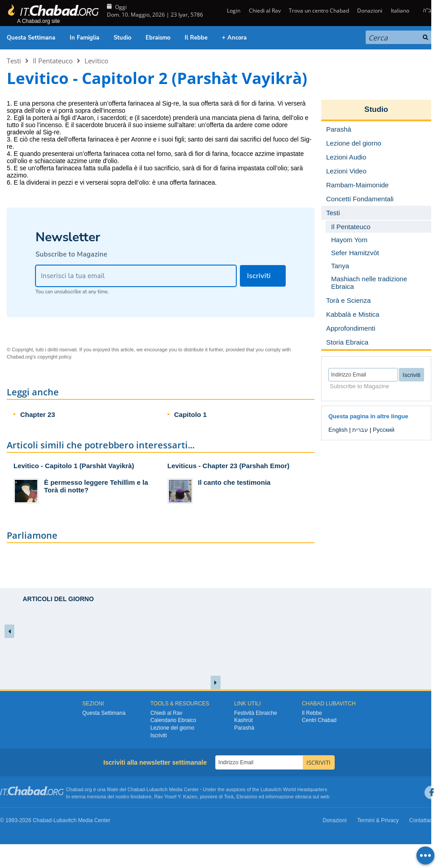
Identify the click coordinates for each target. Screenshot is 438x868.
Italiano (400, 11)
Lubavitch (157, 789)
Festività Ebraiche (255, 713)
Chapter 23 (38, 414)
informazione (280, 797)
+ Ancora (234, 38)
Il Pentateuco (53, 61)
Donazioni (370, 11)
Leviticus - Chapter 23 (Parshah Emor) (229, 466)
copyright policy (54, 357)
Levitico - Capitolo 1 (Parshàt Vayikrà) (74, 466)
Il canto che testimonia (234, 482)
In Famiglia (84, 38)
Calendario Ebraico (173, 720)
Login (233, 11)
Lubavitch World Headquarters (294, 789)
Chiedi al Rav (265, 11)
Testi (14, 61)
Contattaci (421, 820)
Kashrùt (243, 720)
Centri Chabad (319, 720)
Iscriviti (159, 735)
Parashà (244, 728)
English (338, 430)
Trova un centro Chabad (319, 11)
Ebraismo (158, 38)
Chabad (136, 789)
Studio (122, 38)
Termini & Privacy (378, 820)
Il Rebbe (196, 38)
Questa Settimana (31, 38)
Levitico (96, 61)
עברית (360, 430)
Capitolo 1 (191, 414)
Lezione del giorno (173, 728)
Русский (384, 430)
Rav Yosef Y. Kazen (176, 797)
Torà (229, 797)
